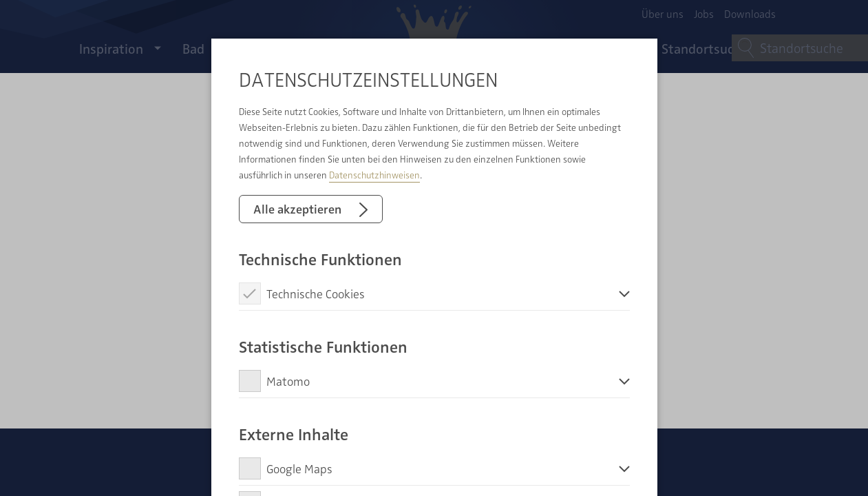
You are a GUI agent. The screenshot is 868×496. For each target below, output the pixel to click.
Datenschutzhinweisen (374, 175)
